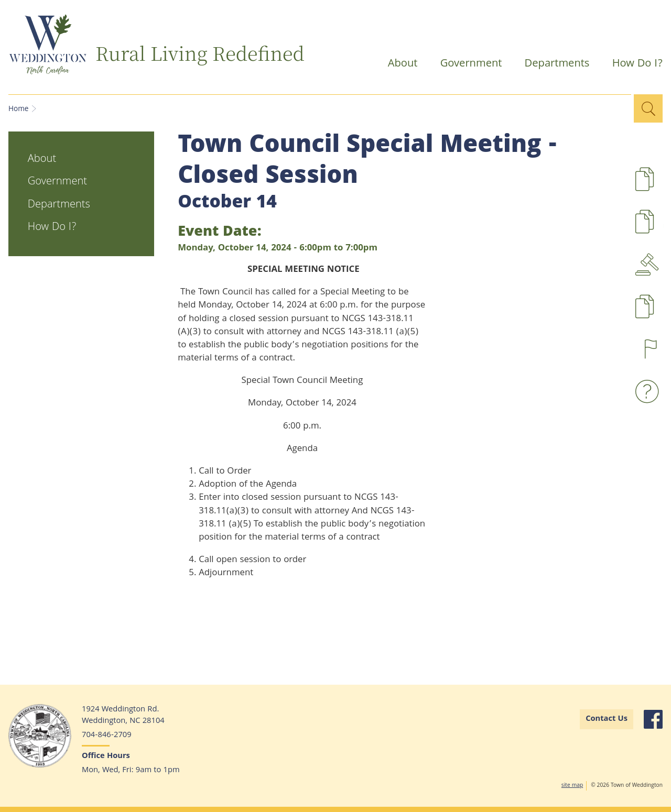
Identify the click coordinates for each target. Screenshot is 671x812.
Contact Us (607, 719)
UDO (663, 229)
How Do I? (632, 65)
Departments (553, 65)
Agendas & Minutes (650, 264)
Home (18, 109)
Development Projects (663, 186)
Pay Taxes (663, 314)
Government (467, 65)
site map (572, 786)
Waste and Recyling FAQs (650, 392)
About (398, 65)
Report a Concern (650, 349)
